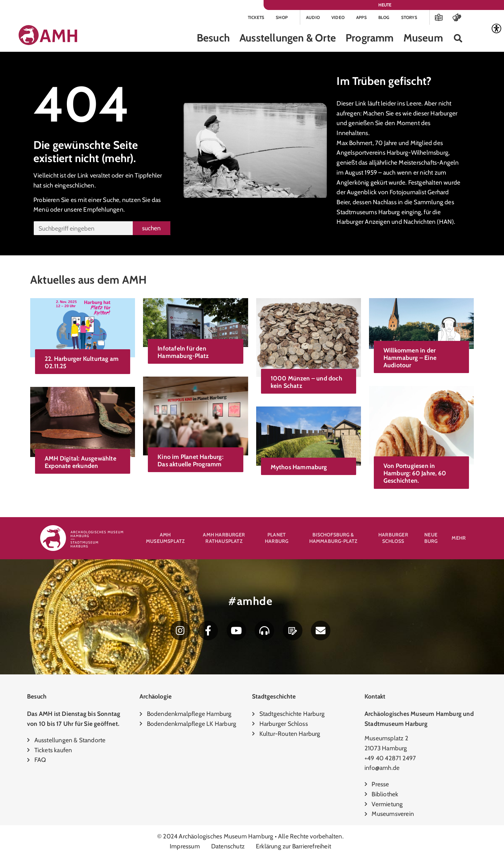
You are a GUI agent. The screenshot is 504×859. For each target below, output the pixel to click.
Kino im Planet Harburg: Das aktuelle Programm (190, 461)
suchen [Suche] (151, 229)
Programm (370, 39)
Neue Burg (431, 539)
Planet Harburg (277, 539)
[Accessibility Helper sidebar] (496, 29)
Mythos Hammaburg (299, 468)
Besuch (213, 39)
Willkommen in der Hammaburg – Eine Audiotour (410, 358)
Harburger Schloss (393, 539)
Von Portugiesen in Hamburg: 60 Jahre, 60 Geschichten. (415, 474)
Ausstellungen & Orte (288, 39)
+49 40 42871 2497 (390, 760)
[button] (458, 39)
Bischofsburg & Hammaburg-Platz (333, 539)
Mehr (459, 539)
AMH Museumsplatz (165, 539)
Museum (423, 39)
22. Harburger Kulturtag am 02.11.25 (82, 363)
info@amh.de (382, 770)
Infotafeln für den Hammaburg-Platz (183, 353)
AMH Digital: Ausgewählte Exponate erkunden (81, 463)
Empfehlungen (103, 210)
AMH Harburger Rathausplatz (224, 539)
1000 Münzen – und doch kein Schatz (306, 383)
